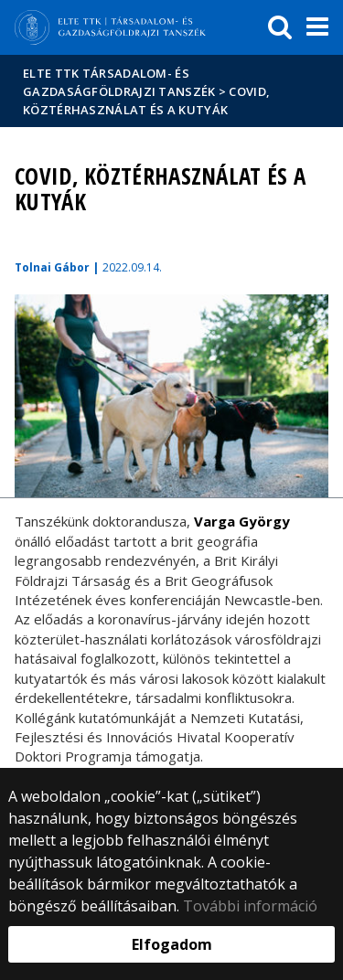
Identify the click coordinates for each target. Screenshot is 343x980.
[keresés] (280, 27)
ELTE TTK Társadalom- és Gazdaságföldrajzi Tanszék (119, 82)
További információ (250, 906)
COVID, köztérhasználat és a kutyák (146, 101)
